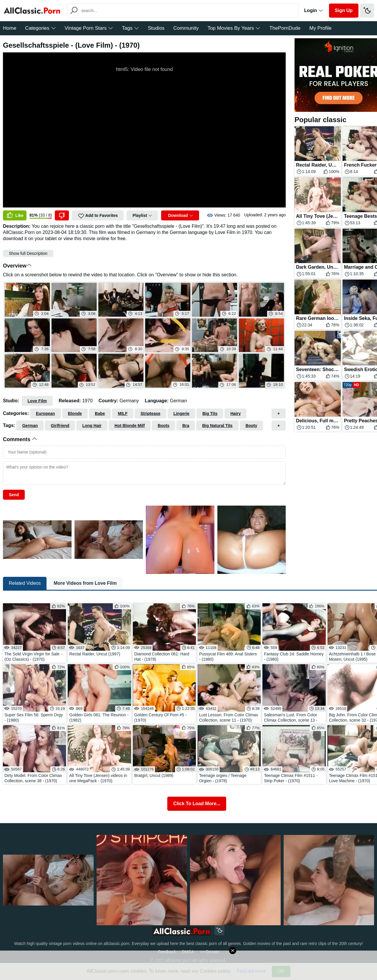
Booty (252, 426)
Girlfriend (60, 426)
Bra (186, 426)
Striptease (151, 413)
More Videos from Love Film (85, 583)
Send (14, 495)
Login (314, 10)
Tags (130, 28)
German (30, 426)
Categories (40, 28)
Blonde (75, 413)
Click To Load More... (197, 804)
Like (15, 215)
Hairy (235, 413)
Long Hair (92, 426)
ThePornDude (285, 28)
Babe (100, 413)
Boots (163, 426)
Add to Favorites (98, 216)
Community (186, 28)
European (46, 413)
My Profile (320, 28)
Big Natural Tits (217, 426)
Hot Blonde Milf (130, 426)
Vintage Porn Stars (89, 28)
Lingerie (181, 413)
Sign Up (344, 10)
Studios (156, 28)
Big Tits (210, 413)
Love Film (37, 401)
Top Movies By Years (234, 28)
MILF (123, 413)
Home (10, 28)
